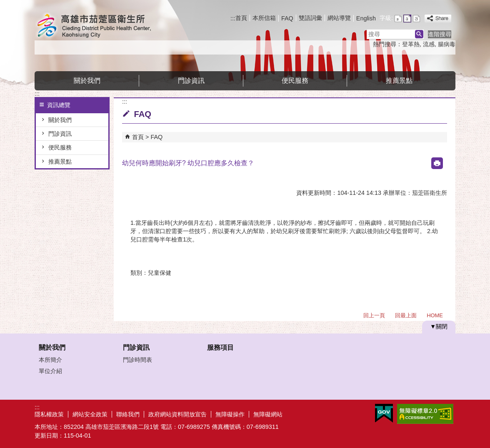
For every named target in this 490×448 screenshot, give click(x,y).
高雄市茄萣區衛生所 (105, 26)
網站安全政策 (90, 414)
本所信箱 (264, 18)
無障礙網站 (268, 414)
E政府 (384, 413)
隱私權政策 (49, 414)
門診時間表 (137, 360)
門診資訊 (191, 81)
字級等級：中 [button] (407, 19)
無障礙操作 (230, 414)
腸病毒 (447, 44)
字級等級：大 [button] (416, 19)
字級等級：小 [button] (398, 19)
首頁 (241, 18)
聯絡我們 (128, 414)
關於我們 (87, 81)
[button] (419, 34)
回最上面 (406, 315)
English (366, 18)
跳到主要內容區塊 (4, 4)
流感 (429, 44)
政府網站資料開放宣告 (177, 414)
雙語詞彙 (310, 18)
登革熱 (411, 44)
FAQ (287, 18)
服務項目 (220, 347)
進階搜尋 (440, 34)
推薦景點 (399, 81)
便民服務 (295, 81)
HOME (435, 315)
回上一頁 (374, 315)
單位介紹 (50, 371)
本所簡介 (50, 360)
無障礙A (425, 414)
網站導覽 (339, 18)
